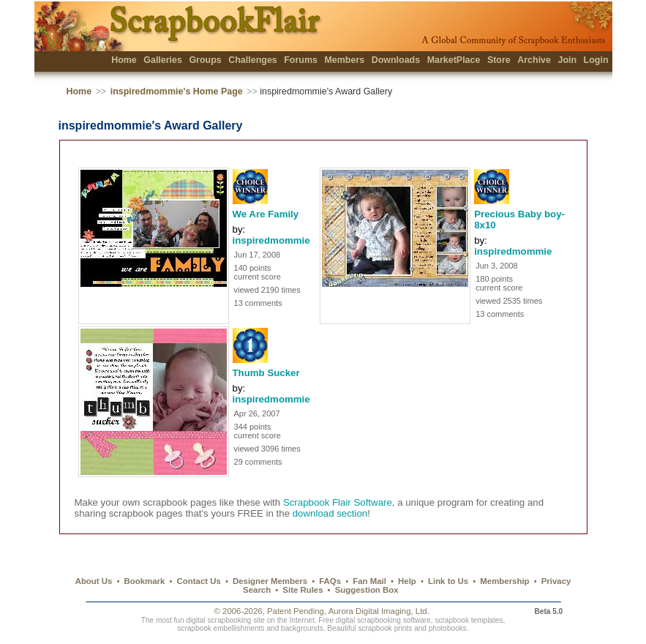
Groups (205, 60)
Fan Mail (369, 581)
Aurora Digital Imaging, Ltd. (379, 611)
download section (330, 513)
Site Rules (303, 590)
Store (499, 60)
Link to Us (448, 581)
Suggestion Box (367, 590)
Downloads (396, 60)
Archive (534, 60)
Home (124, 60)
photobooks (448, 628)
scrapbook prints (385, 628)
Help (407, 581)
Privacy (556, 581)
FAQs (330, 581)
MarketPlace (454, 60)
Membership (504, 581)
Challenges (253, 60)
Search (257, 590)
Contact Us (199, 581)
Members (344, 60)
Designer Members (270, 581)
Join (567, 60)
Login (596, 60)
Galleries (163, 60)
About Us (94, 581)
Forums (301, 60)
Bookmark (145, 581)
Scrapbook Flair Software (338, 502)
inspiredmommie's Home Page (177, 91)
